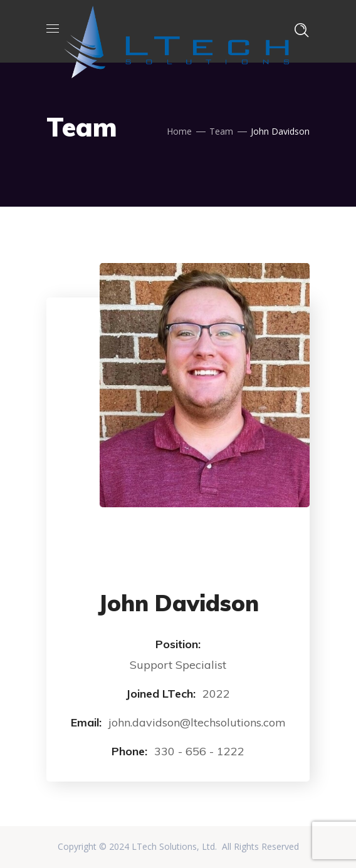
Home (179, 131)
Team (221, 131)
